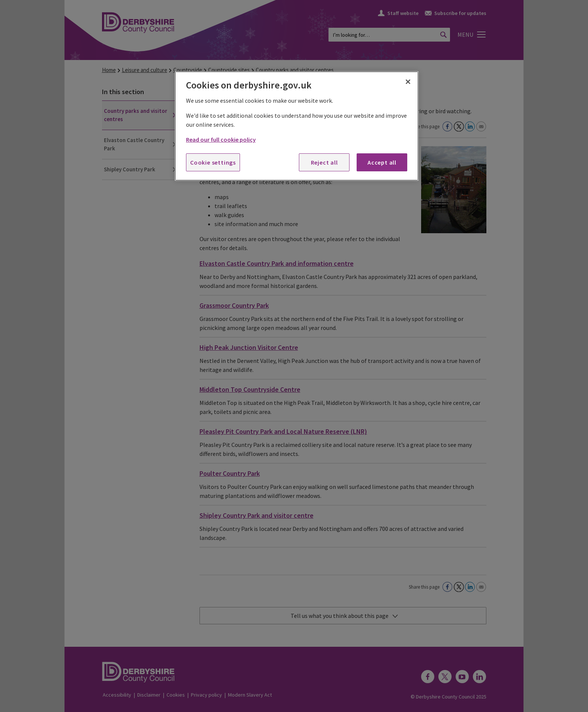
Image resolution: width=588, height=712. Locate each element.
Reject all (324, 162)
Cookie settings (213, 162)
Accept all (382, 162)
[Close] (408, 82)
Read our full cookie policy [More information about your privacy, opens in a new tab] (221, 139)
